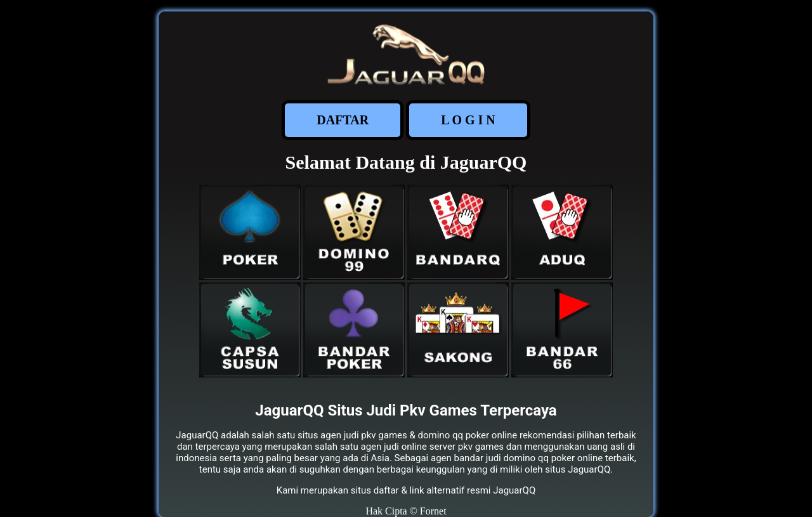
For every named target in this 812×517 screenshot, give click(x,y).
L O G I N (468, 120)
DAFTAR (343, 120)
